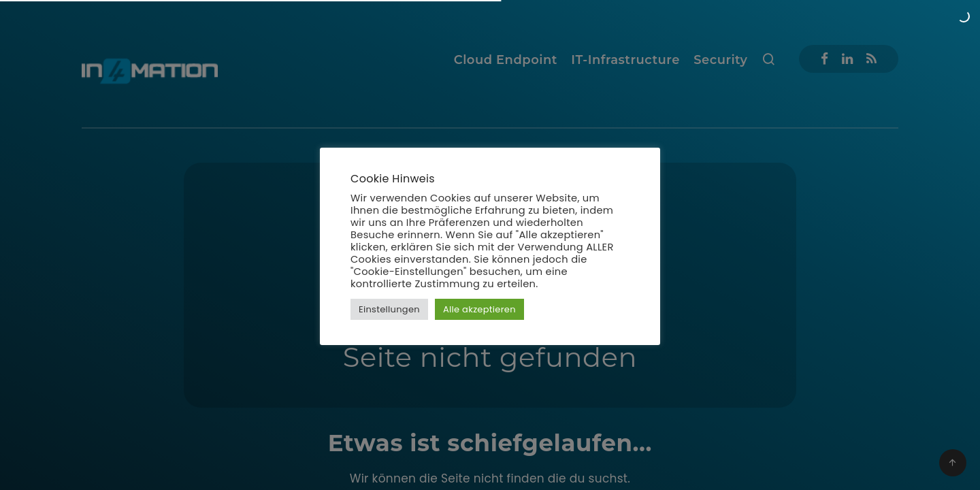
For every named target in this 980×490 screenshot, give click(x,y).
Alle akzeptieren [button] (479, 309)
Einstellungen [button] (389, 309)
